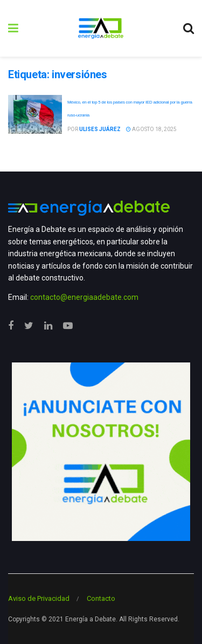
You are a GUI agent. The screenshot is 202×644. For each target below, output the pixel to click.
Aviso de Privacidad (39, 598)
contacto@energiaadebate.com (84, 297)
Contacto (101, 598)
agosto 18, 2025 (151, 129)
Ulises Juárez (100, 129)
